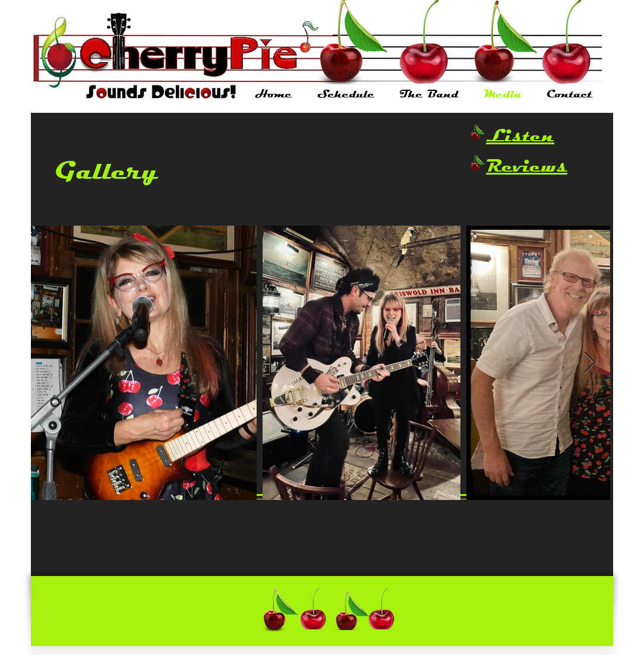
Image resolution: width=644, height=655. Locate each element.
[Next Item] (590, 363)
